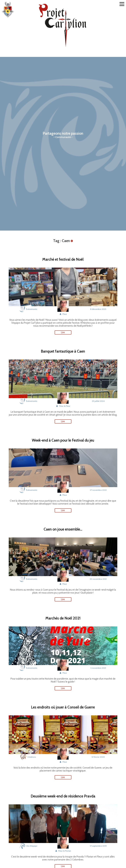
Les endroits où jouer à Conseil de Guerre (63, 707)
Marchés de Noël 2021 (63, 618)
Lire (63, 332)
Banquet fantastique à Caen (63, 351)
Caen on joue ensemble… (63, 529)
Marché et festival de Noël (63, 259)
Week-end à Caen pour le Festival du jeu (63, 440)
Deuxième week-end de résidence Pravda (63, 796)
